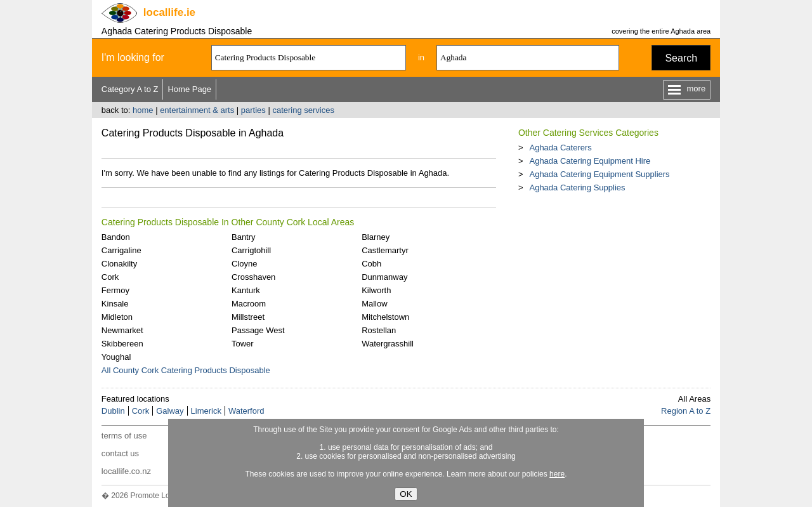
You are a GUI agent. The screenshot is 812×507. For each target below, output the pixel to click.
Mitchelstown (385, 317)
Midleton (117, 317)
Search (681, 58)
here (557, 474)
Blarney (376, 237)
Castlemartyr (385, 250)
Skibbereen (122, 344)
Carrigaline (121, 250)
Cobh (371, 264)
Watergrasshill (388, 344)
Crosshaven (253, 277)
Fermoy (115, 290)
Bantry (244, 237)
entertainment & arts (197, 110)
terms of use (124, 436)
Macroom (249, 304)
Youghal (116, 357)
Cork (110, 277)
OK (406, 494)
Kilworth (376, 290)
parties (253, 110)
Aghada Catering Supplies (577, 188)
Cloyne (244, 264)
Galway (170, 411)
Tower (243, 344)
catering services (303, 110)
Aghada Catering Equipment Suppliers (599, 174)
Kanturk (246, 290)
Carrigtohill (251, 250)
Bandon (116, 237)
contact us (120, 453)
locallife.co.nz (126, 471)
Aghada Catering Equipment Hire (590, 161)
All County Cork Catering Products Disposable (186, 370)
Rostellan (379, 330)
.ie (169, 12)
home (143, 110)
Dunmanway (384, 277)
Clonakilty (119, 264)
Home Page (189, 89)
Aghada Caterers (560, 148)
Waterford (246, 411)
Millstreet (248, 317)
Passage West (258, 330)
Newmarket (122, 330)
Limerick (206, 411)
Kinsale (115, 304)
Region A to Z (686, 411)
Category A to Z (130, 89)
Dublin (113, 411)
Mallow (374, 304)
